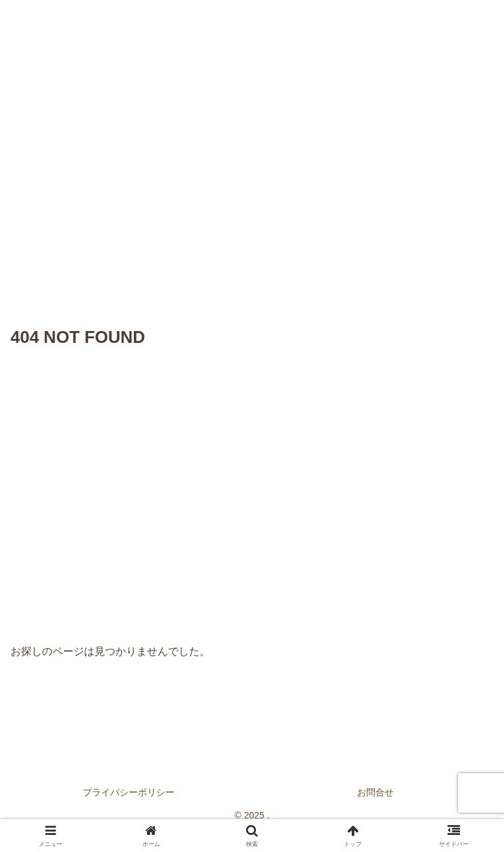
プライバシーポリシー (129, 792)
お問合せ (375, 792)
